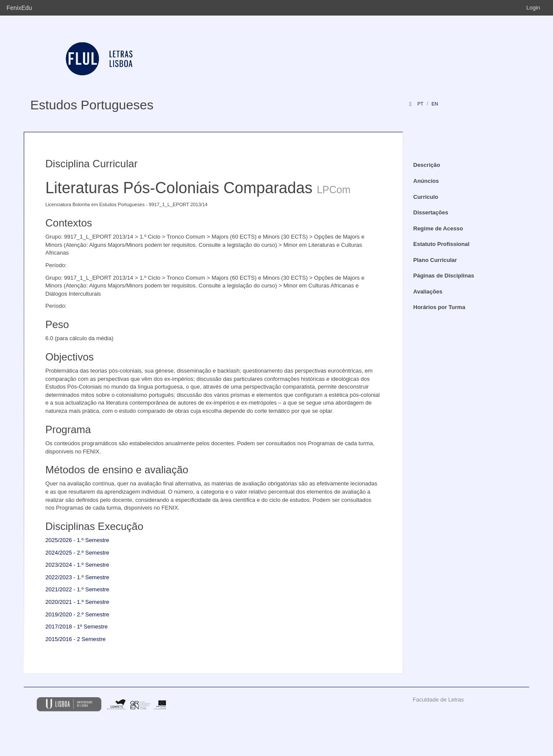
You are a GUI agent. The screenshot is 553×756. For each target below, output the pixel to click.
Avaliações (428, 292)
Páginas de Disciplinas (444, 276)
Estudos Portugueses (92, 105)
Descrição (427, 165)
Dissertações (431, 212)
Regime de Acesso (438, 228)
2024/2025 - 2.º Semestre (77, 553)
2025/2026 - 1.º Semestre (77, 540)
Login (533, 8)
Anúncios (426, 181)
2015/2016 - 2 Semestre (75, 639)
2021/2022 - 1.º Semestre (77, 589)
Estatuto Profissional (442, 244)
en (435, 104)
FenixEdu (19, 8)
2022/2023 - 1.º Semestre (77, 577)
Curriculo (426, 197)
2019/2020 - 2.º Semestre (77, 614)
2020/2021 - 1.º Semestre (77, 602)
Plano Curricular (435, 260)
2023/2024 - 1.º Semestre (77, 565)
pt (420, 104)
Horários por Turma (439, 307)
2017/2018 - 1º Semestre (76, 627)
